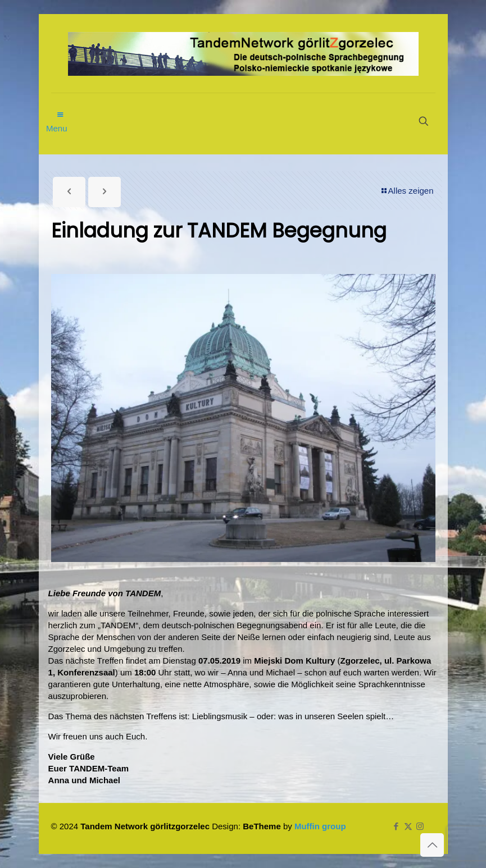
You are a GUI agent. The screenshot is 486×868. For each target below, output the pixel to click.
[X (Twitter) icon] (408, 826)
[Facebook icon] (396, 826)
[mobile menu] (61, 109)
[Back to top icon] (432, 845)
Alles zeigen (407, 191)
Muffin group (320, 826)
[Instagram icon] (420, 826)
